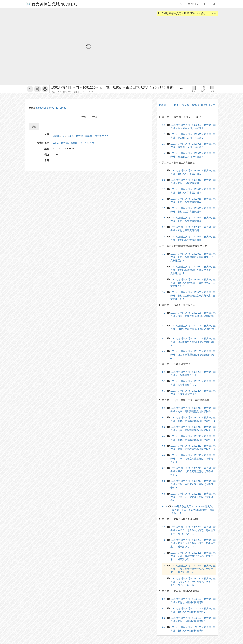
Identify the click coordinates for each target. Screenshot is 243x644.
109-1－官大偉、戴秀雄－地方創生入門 (88, 136)
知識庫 (56, 136)
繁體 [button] (193, 4)
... (64, 136)
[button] (206, 4)
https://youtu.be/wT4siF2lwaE (51, 108)
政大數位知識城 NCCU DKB (52, 4)
